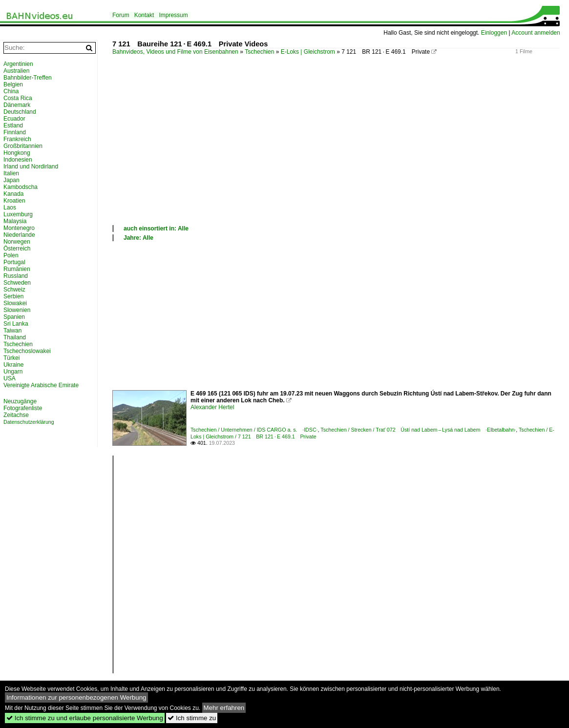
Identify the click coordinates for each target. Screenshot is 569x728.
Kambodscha (21, 187)
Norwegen (17, 242)
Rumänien (17, 269)
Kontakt (144, 15)
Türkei (11, 358)
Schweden (17, 283)
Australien (16, 71)
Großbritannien (23, 146)
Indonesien (18, 160)
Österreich (17, 249)
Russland (16, 276)
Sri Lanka (16, 324)
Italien (11, 173)
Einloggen (494, 33)
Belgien (13, 84)
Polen (11, 255)
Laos (10, 208)
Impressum (173, 15)
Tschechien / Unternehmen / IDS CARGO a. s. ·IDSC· (254, 430)
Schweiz (14, 290)
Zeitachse (16, 415)
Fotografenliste (23, 408)
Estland (13, 125)
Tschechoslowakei (27, 351)
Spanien (14, 317)
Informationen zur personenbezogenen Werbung (76, 697)
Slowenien (17, 310)
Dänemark (17, 105)
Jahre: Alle (138, 238)
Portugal (14, 262)
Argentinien (18, 64)
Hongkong (17, 153)
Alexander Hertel (212, 407)
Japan (11, 180)
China (11, 91)
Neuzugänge (20, 401)
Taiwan (12, 331)
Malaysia (15, 221)
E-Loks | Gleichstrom (308, 52)
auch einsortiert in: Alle (156, 229)
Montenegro (19, 228)
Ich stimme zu (192, 718)
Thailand (15, 337)
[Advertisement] (336, 151)
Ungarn (13, 372)
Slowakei (15, 303)
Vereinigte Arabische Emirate (41, 385)
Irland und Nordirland (31, 166)
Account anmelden (536, 33)
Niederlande (19, 235)
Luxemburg (18, 214)
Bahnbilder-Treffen (28, 78)
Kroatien (14, 201)
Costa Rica (18, 98)
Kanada (13, 194)
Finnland (15, 132)
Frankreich (17, 139)
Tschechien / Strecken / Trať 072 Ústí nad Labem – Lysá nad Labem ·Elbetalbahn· (418, 430)
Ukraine (13, 365)
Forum (121, 15)
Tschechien (259, 52)
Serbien (13, 296)
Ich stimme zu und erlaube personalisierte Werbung (85, 718)
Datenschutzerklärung (29, 422)
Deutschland (20, 112)
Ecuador (14, 119)
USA (10, 378)
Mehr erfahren (224, 708)
